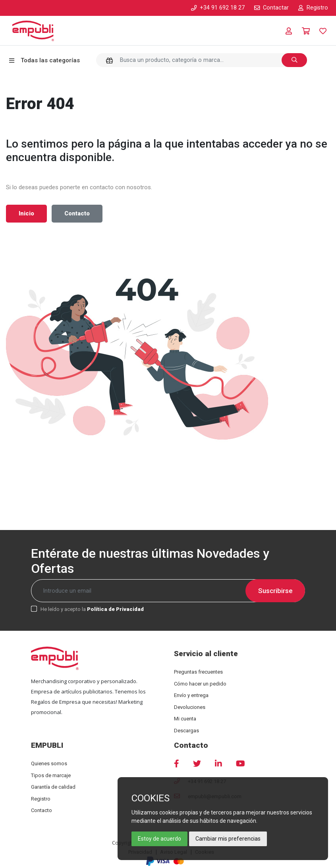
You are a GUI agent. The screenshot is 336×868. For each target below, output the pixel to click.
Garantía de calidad (53, 787)
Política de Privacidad (115, 609)
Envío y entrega (191, 695)
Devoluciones (190, 707)
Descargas (186, 731)
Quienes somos (49, 763)
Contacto (77, 214)
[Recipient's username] (168, 591)
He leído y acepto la (92, 609)
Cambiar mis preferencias (228, 839)
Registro (41, 799)
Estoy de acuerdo (159, 839)
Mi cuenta (185, 719)
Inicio (26, 214)
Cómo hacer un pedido (200, 684)
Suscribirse (275, 591)
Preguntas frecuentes (198, 672)
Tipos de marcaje (51, 775)
